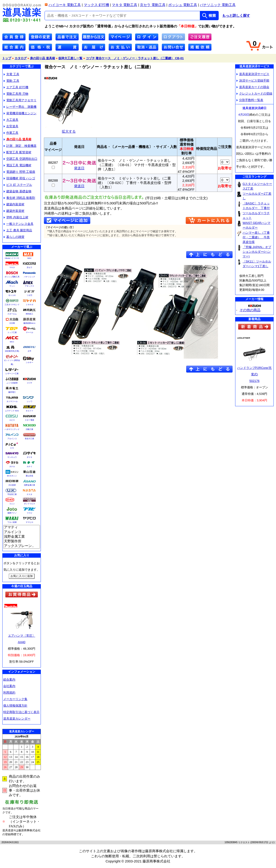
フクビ (29, 513)
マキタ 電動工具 (125, 5)
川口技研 (12, 485)
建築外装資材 (14, 211)
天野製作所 (22, 541)
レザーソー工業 (12, 374)
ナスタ (29, 494)
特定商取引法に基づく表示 (21, 712)
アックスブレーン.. (22, 546)
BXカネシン (12, 476)
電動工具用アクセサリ (20, 100)
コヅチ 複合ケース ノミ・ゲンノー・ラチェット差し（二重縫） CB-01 (135, 58)
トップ (7, 58)
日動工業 (29, 429)
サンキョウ (12, 457)
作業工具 (11, 133)
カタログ (21, 58)
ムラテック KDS (12, 411)
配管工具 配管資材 (18, 152)
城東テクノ (12, 513)
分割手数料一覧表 (250, 100)
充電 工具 (11, 74)
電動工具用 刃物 (16, 94)
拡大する (69, 129)
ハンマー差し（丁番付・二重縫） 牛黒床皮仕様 (256, 237)
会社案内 (9, 686)
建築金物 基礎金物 (18, 191)
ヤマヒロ (29, 522)
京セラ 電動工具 (153, 5)
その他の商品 (250, 310)
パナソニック (29, 277)
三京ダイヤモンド (12, 305)
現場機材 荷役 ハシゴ (19, 178)
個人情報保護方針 (15, 706)
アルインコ (12, 439)
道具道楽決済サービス (253, 74)
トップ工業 (12, 332)
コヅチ (29, 383)
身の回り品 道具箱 (42, 58)
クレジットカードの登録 (254, 93)
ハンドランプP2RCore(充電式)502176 (255, 374)
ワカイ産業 (12, 522)
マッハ (12, 286)
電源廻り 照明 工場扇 (19, 172)
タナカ (12, 467)
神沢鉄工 (29, 314)
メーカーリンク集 (15, 699)
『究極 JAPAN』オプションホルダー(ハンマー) (257, 252)
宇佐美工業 (12, 494)
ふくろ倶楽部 (12, 383)
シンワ (29, 401)
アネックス (29, 286)
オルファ (29, 411)
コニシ (12, 504)
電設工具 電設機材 (18, 165)
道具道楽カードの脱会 (253, 87)
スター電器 (29, 420)
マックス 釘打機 (96, 5)
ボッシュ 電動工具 (183, 5)
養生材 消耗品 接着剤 (19, 198)
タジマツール (12, 401)
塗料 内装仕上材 (16, 217)
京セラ (29, 267)
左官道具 (11, 126)
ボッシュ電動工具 (12, 277)
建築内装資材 (14, 204)
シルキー (29, 362)
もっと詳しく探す (236, 16)
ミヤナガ (29, 305)
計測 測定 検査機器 (20, 146)
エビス (12, 420)
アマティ (22, 527)
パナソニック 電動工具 (218, 5)
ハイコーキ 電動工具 (65, 5)
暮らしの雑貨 (14, 237)
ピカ (12, 448)
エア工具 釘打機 (16, 87)
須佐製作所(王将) (12, 351)
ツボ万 (29, 295)
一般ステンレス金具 (19, 224)
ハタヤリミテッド (12, 429)
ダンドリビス (29, 504)
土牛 (29, 351)
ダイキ (29, 457)
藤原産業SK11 (29, 323)
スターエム (12, 314)
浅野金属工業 (29, 485)
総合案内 (9, 680)
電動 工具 (11, 81)
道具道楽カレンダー (17, 719)
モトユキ (12, 295)
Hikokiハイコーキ (12, 258)
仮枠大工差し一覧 (70, 58)
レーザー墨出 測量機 (20, 107)
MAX (29, 258)
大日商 (12, 323)
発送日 (79, 166)
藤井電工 (12, 392)
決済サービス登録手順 (253, 80)
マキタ (12, 267)
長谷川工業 (29, 439)
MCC (12, 342)
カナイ (29, 467)
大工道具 (11, 120)
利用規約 (9, 693)
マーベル (29, 332)
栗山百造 (29, 476)
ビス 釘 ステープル (18, 185)
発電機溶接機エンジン (20, 113)
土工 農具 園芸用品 (18, 230)
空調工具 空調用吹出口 (21, 159)
